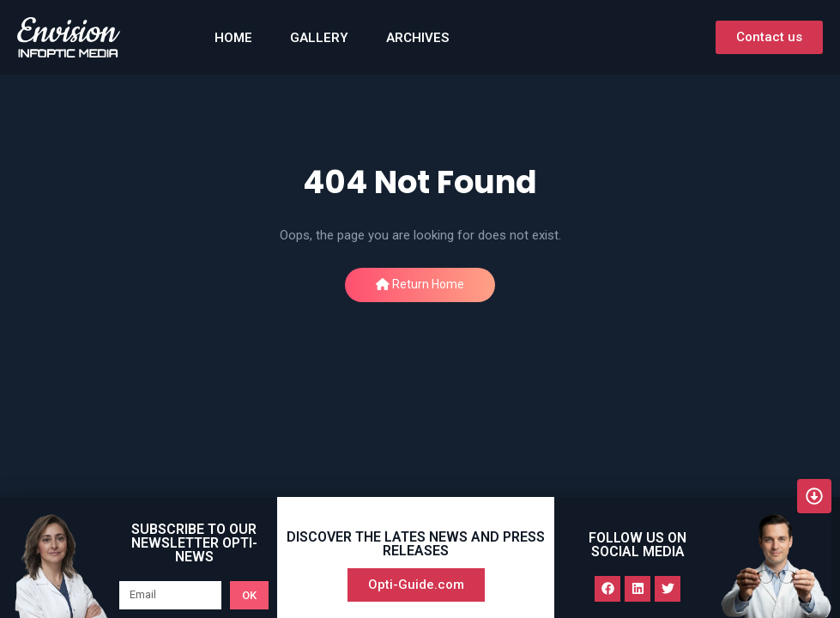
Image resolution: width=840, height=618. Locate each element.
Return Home (420, 284)
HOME (233, 38)
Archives (417, 38)
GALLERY (319, 38)
